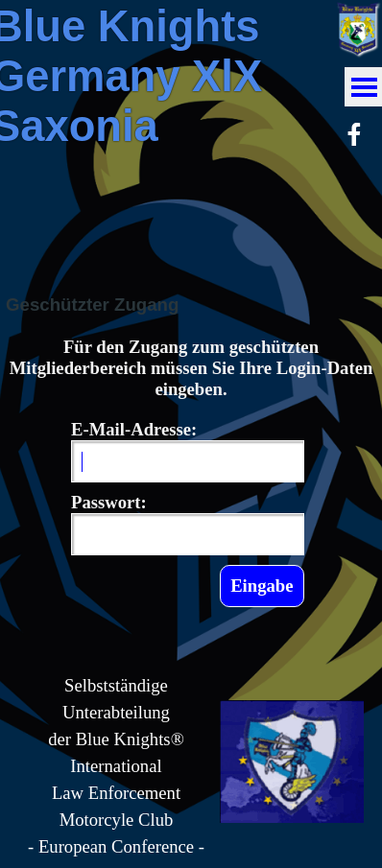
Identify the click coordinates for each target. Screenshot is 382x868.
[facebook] (354, 134)
